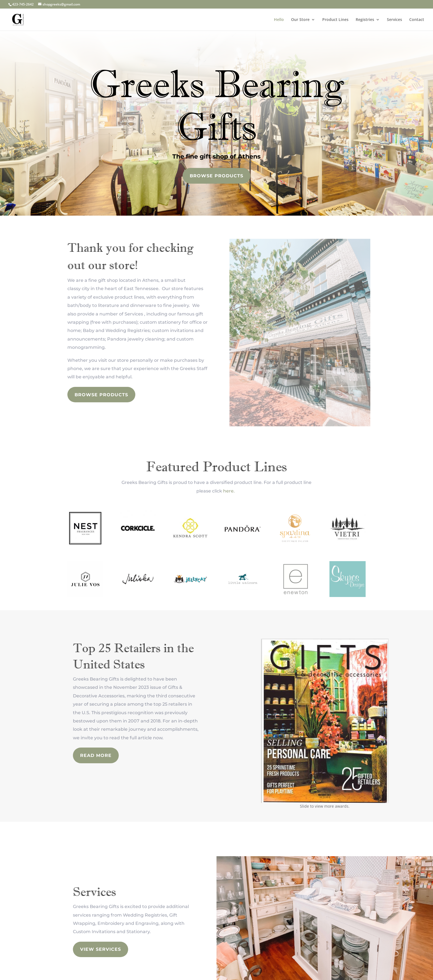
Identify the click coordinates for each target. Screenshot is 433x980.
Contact (417, 20)
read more (96, 755)
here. (229, 491)
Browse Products (216, 176)
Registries (365, 20)
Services (394, 20)
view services (101, 949)
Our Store (300, 20)
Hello (279, 20)
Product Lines (335, 20)
